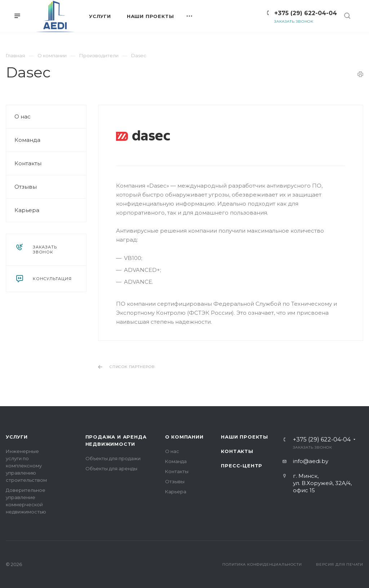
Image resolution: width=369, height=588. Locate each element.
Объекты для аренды (111, 468)
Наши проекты (244, 437)
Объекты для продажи (113, 458)
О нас (23, 116)
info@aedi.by (311, 461)
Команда (27, 140)
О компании (184, 437)
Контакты (28, 163)
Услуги (17, 437)
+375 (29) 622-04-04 (306, 13)
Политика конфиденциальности (262, 564)
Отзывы (26, 187)
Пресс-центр (242, 466)
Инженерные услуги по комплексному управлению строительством (26, 466)
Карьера (27, 210)
